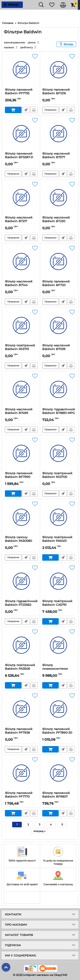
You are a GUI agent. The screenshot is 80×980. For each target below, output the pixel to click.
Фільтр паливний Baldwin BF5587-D (19, 155)
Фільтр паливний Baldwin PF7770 (19, 795)
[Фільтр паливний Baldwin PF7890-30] (59, 709)
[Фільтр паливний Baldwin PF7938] (21, 709)
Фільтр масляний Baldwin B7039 (56, 347)
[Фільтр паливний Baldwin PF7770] (21, 773)
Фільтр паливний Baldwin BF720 (56, 283)
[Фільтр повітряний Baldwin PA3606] (21, 645)
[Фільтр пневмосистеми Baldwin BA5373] (59, 645)
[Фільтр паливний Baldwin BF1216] (59, 70)
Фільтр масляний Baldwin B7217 (19, 219)
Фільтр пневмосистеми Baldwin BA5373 (55, 669)
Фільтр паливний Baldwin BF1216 (56, 92)
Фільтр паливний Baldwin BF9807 (56, 795)
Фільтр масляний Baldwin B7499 (19, 411)
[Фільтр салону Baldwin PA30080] (21, 517)
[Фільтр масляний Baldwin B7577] (59, 134)
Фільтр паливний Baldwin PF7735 (19, 92)
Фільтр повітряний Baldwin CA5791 (57, 603)
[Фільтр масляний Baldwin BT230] (59, 198)
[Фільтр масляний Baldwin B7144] (21, 262)
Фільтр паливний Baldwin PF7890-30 (57, 731)
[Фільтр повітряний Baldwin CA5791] (59, 581)
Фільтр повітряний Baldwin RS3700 (57, 475)
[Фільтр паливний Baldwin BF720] (59, 262)
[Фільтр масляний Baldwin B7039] (59, 325)
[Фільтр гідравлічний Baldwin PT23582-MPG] (21, 581)
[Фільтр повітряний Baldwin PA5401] (59, 517)
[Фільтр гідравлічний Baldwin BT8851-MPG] (59, 389)
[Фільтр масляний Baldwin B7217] (21, 198)
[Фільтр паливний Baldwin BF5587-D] (21, 134)
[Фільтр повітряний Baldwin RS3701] (21, 325)
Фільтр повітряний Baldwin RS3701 (20, 347)
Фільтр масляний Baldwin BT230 (56, 219)
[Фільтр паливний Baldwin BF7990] (21, 453)
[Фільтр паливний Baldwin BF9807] (59, 773)
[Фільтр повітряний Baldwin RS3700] (59, 453)
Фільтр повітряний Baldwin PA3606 (20, 667)
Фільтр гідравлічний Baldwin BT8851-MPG (59, 411)
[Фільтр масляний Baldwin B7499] (21, 389)
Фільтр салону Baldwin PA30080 (18, 539)
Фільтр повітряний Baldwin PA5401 (57, 539)
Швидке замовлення (26, 110)
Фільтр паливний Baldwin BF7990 (19, 475)
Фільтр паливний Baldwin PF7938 (19, 731)
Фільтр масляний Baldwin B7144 (19, 283)
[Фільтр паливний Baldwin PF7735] (21, 70)
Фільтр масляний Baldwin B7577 (56, 155)
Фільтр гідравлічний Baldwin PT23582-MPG (21, 605)
